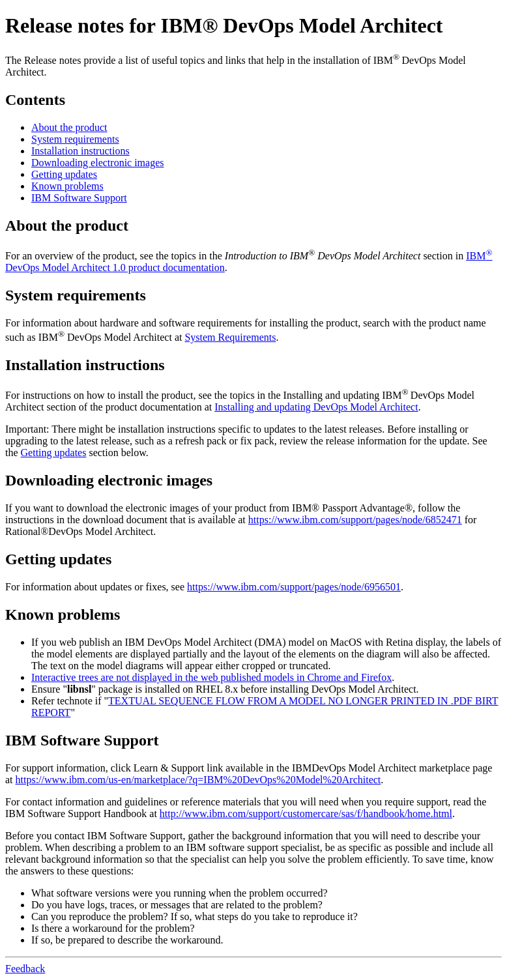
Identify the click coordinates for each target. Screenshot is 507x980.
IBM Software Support (79, 198)
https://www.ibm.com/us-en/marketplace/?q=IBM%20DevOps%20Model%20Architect (198, 780)
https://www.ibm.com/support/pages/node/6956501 (294, 587)
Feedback (25, 969)
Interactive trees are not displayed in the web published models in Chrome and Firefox (211, 677)
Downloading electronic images (98, 163)
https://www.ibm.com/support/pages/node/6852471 (355, 520)
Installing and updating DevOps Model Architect (316, 407)
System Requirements (230, 337)
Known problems (67, 186)
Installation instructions (80, 151)
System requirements (75, 139)
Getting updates (64, 174)
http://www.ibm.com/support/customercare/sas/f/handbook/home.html (306, 814)
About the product (69, 127)
